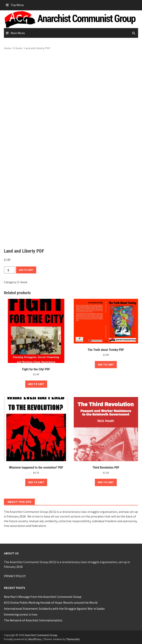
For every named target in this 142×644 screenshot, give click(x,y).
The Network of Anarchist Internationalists (33, 620)
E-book (18, 48)
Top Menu (17, 5)
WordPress (35, 639)
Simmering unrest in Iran (21, 614)
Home (8, 48)
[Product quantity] (10, 270)
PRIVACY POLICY (15, 576)
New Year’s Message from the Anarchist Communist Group (43, 597)
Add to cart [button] (36, 384)
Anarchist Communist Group (41, 635)
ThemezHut (73, 639)
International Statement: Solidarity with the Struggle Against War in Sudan (54, 609)
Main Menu (18, 33)
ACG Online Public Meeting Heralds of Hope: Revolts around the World (51, 602)
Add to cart (26, 270)
